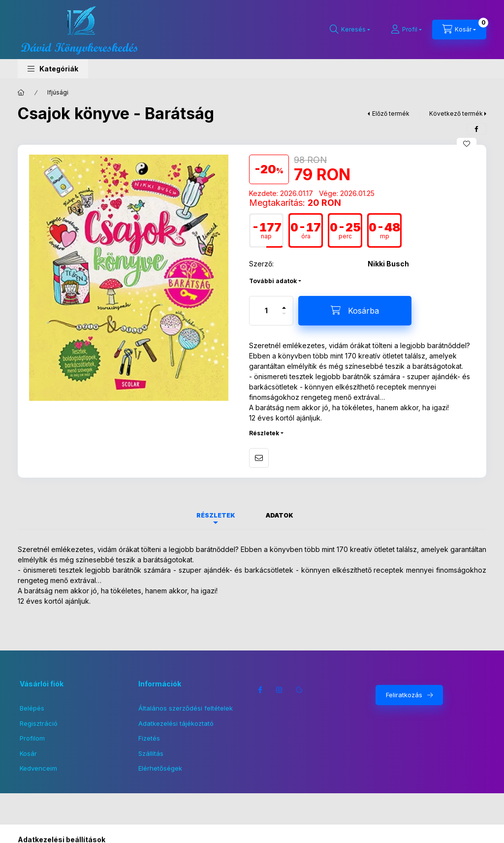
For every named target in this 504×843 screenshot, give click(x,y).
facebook (260, 690)
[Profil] (406, 30)
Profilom (32, 738)
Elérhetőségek (160, 768)
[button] (53, 69)
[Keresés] (350, 30)
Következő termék (456, 113)
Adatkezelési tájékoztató (176, 723)
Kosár (28, 753)
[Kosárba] (355, 311)
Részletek (264, 433)
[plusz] (284, 304)
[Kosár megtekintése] (459, 30)
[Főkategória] (21, 93)
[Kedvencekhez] (467, 144)
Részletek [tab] (216, 515)
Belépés (32, 708)
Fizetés (149, 738)
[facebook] (476, 129)
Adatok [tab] (280, 515)
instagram (280, 690)
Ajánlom (259, 458)
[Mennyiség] (266, 311)
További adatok (273, 281)
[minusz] (284, 318)
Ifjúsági (58, 92)
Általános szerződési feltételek (186, 708)
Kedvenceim (38, 768)
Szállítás (151, 753)
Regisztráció (39, 723)
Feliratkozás (404, 695)
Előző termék (391, 113)
